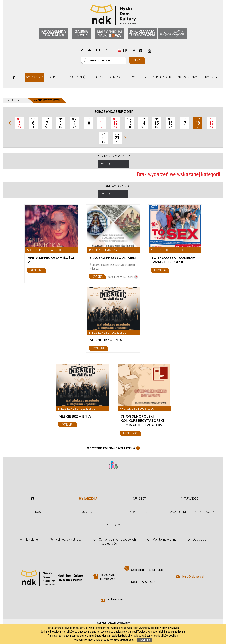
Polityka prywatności (69, 539)
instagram (141, 51)
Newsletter (137, 77)
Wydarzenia (34, 77)
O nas (99, 77)
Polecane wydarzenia (113, 186)
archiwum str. (115, 599)
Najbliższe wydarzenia (113, 156)
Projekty (210, 77)
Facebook (134, 51)
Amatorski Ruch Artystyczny (175, 77)
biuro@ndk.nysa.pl (193, 577)
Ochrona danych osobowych (117, 539)
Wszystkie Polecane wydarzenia (111, 448)
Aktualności (79, 77)
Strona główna (14, 77)
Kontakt (116, 77)
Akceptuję (144, 640)
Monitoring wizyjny (164, 539)
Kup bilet (56, 77)
